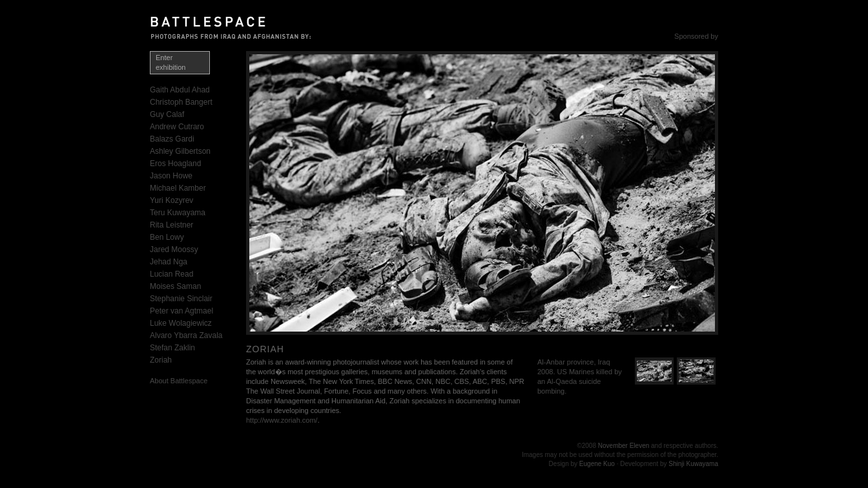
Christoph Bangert (181, 102)
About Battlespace (179, 381)
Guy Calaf (167, 114)
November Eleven (624, 446)
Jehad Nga (169, 262)
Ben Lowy (167, 237)
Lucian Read (171, 274)
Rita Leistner (171, 225)
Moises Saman (175, 286)
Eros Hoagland (175, 164)
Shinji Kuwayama (693, 464)
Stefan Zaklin (172, 348)
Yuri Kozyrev (171, 200)
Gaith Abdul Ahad (180, 90)
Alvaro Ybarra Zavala (186, 335)
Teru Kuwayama (178, 213)
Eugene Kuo (597, 464)
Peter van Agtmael (181, 311)
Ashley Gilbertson (180, 151)
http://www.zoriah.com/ (282, 420)
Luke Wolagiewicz (181, 323)
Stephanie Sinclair (181, 299)
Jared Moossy (174, 249)
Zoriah (161, 360)
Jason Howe (171, 176)
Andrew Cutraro (177, 127)
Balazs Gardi (172, 139)
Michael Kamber (178, 188)
